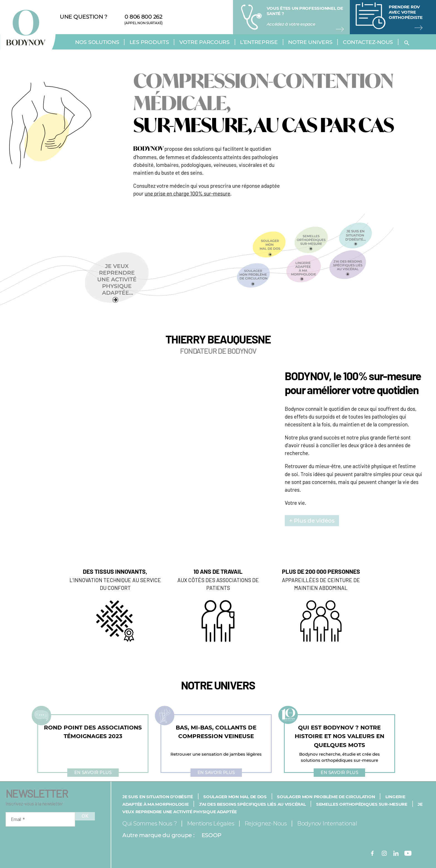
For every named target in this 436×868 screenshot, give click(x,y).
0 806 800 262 (143, 17)
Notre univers (310, 42)
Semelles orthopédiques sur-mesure (362, 804)
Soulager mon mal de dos (235, 797)
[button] (408, 43)
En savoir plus (93, 772)
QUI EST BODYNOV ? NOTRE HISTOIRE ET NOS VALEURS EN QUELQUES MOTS (340, 736)
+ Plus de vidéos (312, 521)
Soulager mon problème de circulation (326, 797)
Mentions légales (211, 824)
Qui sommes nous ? (149, 824)
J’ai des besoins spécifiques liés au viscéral (252, 804)
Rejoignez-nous (266, 824)
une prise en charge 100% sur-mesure (187, 193)
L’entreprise (259, 42)
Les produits (149, 42)
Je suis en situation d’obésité (158, 797)
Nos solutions (97, 42)
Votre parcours (205, 42)
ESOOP (212, 835)
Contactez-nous (368, 42)
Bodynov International (327, 824)
